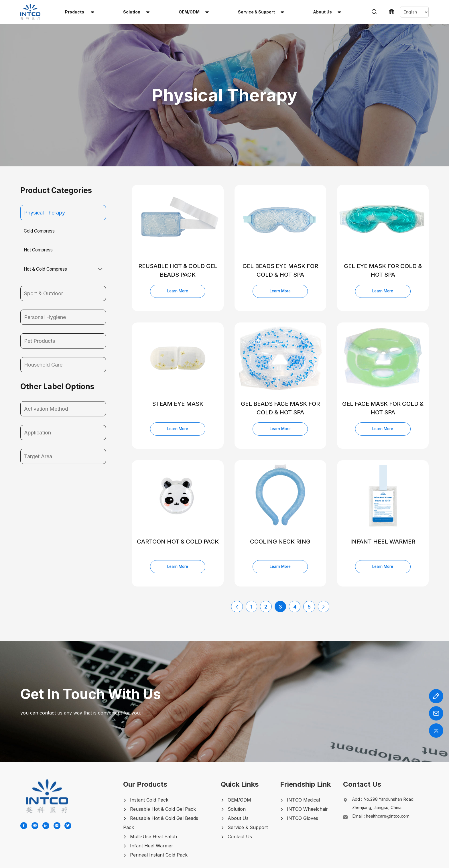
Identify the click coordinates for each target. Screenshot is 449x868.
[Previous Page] (237, 582)
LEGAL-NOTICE (312, 862)
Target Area (38, 431)
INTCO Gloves (301, 794)
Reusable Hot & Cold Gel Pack (163, 785)
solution (136, 12)
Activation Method (46, 384)
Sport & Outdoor (44, 268)
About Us (237, 794)
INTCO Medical (302, 776)
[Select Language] (414, 12)
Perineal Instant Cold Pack (159, 831)
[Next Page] (323, 582)
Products (80, 12)
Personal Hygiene (45, 292)
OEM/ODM (194, 12)
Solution (236, 785)
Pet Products (40, 316)
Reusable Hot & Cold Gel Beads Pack (164, 799)
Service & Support (261, 12)
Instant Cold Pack (149, 776)
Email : (385, 794)
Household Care (43, 339)
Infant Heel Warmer (152, 822)
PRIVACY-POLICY (275, 862)
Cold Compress (40, 205)
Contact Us (239, 812)
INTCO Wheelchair (306, 785)
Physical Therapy (45, 187)
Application (38, 407)
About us (327, 12)
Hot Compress (40, 225)
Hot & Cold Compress (47, 244)
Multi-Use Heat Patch (153, 812)
